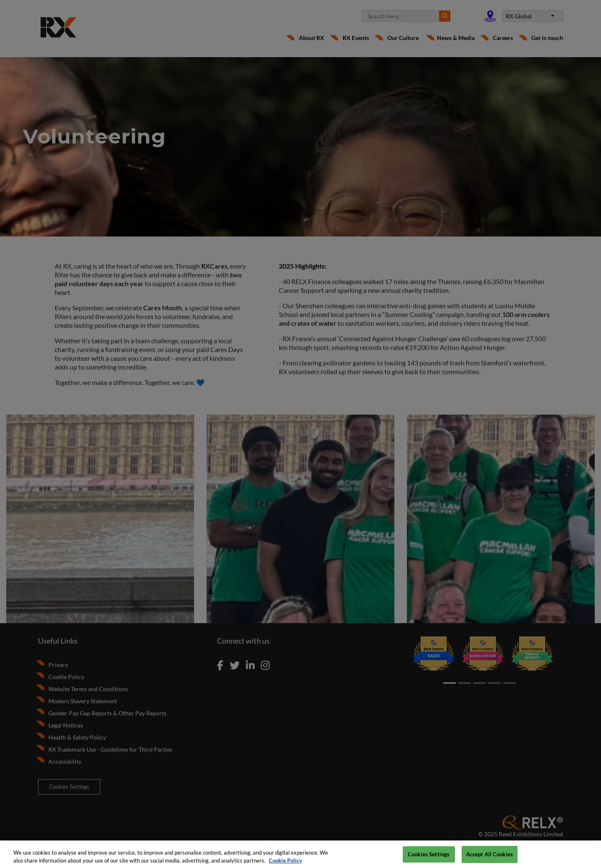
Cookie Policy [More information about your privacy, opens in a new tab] (285, 864)
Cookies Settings (429, 858)
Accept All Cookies (490, 858)
